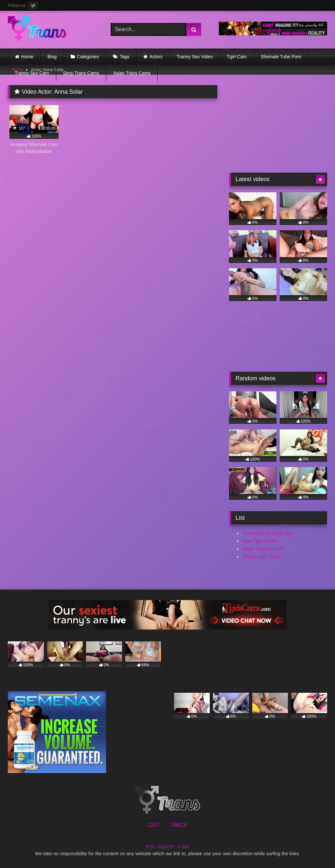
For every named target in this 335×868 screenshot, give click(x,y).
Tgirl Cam (237, 57)
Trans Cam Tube (262, 557)
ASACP (166, 847)
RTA (150, 847)
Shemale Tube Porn (281, 57)
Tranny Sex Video (195, 57)
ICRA (184, 847)
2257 (154, 825)
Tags (125, 57)
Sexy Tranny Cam (263, 549)
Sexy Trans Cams (81, 73)
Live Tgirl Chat (259, 541)
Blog (52, 57)
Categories (88, 57)
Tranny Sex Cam (32, 73)
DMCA (179, 825)
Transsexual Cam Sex (268, 533)
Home (27, 57)
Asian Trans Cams (132, 73)
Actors (156, 57)
